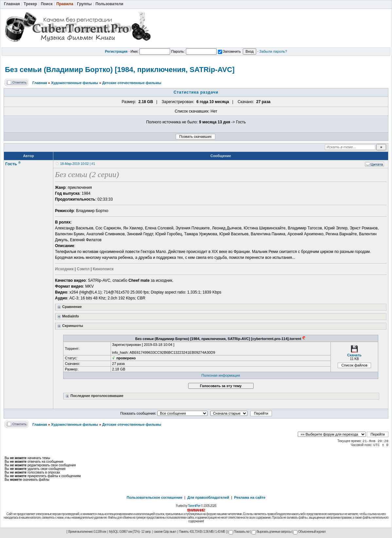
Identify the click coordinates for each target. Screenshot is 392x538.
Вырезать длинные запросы (271, 532)
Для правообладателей (208, 497)
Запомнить (229, 51)
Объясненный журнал (309, 532)
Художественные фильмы (75, 83)
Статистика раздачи (196, 92)
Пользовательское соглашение (154, 497)
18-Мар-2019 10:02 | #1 (78, 164)
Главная (40, 83)
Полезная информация (221, 375)
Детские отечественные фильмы (132, 83)
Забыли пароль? (273, 51)
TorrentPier (194, 506)
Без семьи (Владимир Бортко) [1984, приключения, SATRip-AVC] (120, 70)
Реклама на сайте (250, 497)
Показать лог (239, 532)
